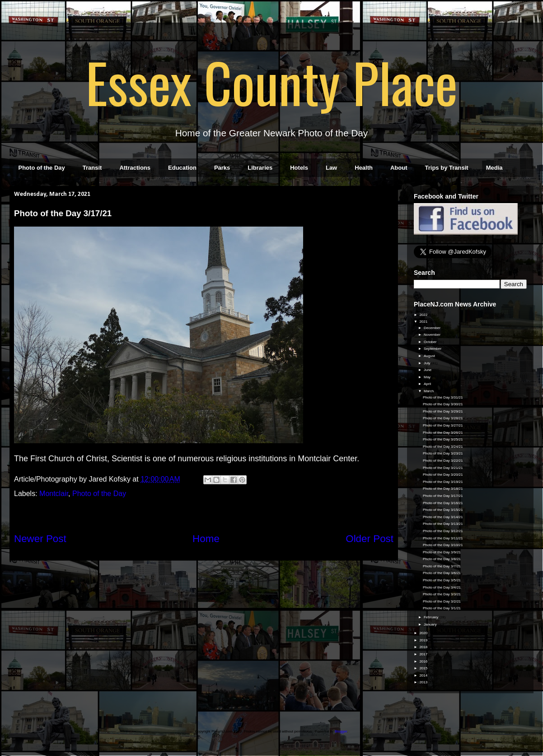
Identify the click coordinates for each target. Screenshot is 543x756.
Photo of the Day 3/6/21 (442, 573)
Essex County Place (271, 82)
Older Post (370, 539)
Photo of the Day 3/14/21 (443, 517)
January (431, 624)
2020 (424, 633)
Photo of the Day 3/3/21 (442, 594)
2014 (424, 675)
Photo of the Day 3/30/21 (443, 404)
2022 (424, 315)
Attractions (135, 168)
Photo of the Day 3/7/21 (442, 566)
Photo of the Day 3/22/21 (443, 461)
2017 (424, 654)
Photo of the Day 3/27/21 (443, 425)
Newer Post (40, 539)
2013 (424, 682)
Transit (92, 168)
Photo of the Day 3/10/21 (443, 545)
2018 (424, 647)
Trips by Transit (447, 168)
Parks (222, 168)
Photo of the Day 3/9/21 (442, 552)
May (428, 377)
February (431, 617)
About (399, 168)
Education (182, 168)
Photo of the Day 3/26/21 (443, 433)
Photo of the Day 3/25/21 (443, 439)
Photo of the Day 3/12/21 (443, 531)
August (430, 356)
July (427, 363)
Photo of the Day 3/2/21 (442, 601)
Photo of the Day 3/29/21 (443, 411)
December (433, 328)
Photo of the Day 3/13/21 (443, 524)
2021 (424, 322)
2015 (424, 668)
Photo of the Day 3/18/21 (443, 489)
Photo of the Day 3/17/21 (443, 496)
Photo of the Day (42, 168)
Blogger (341, 731)
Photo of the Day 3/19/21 (443, 482)
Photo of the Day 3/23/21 (443, 453)
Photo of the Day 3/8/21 (442, 559)
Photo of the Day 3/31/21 (443, 397)
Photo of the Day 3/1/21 (442, 608)
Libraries (260, 168)
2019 (424, 640)
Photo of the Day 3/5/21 (442, 580)
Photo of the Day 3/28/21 (443, 418)
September (433, 349)
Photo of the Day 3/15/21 (443, 510)
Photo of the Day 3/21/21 (443, 468)
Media (494, 168)
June (428, 370)
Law (331, 168)
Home (206, 539)
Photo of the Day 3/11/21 (443, 538)
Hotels (299, 168)
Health (364, 168)
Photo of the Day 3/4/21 (442, 587)
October (431, 342)
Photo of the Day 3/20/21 (443, 475)
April (428, 384)
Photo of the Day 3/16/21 (443, 503)
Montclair (54, 494)
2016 (424, 661)
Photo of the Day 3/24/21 (443, 447)
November (433, 335)
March (429, 391)
